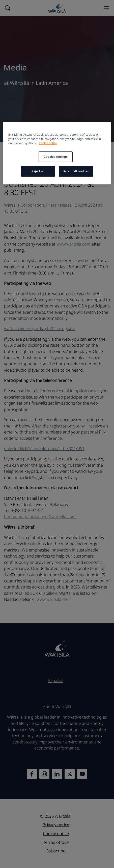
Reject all (38, 171)
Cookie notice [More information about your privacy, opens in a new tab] (48, 143)
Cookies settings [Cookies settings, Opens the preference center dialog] (55, 157)
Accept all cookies (76, 171)
